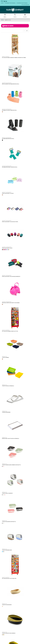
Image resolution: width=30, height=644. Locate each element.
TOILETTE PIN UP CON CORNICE (9, 633)
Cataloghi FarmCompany (10, 3)
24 (27, 31)
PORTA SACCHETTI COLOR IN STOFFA (10, 222)
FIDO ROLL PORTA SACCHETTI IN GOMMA (11, 303)
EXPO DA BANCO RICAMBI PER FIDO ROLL (11, 84)
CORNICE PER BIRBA (6, 412)
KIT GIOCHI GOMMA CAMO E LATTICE (10, 331)
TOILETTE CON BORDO (7, 605)
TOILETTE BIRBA (5, 357)
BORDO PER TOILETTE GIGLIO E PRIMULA (11, 438)
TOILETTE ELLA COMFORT (7, 493)
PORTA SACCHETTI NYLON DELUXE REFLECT (11, 276)
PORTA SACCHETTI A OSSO (8, 193)
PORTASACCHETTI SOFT (7, 248)
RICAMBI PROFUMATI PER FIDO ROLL (10, 167)
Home (2, 3)
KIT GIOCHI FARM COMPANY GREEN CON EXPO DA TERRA (14, 58)
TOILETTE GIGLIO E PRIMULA (8, 386)
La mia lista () (25, 5)
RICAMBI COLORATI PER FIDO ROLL (9, 110)
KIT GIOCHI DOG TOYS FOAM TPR (9, 578)
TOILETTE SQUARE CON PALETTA (9, 522)
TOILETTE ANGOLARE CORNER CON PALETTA (11, 465)
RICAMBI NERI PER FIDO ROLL (8, 139)
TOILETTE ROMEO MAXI (7, 550)
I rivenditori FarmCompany (22, 3)
